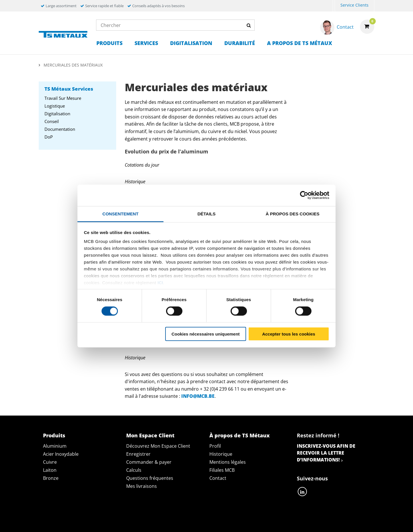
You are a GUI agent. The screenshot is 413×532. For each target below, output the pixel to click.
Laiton (50, 470)
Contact (218, 478)
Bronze (51, 478)
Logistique (55, 106)
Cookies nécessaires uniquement (206, 334)
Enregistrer (138, 454)
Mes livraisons (142, 486)
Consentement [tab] (120, 214)
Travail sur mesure (63, 98)
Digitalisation (191, 43)
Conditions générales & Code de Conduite (218, 521)
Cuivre (50, 462)
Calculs (134, 470)
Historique (221, 454)
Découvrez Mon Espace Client (158, 446)
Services (146, 43)
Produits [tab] (54, 435)
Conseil (52, 121)
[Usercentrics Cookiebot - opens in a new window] (304, 195)
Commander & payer (149, 462)
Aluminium (55, 446)
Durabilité (240, 43)
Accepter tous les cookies (289, 334)
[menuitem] (334, 6)
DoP (49, 137)
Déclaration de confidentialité (120, 521)
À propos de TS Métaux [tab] (239, 435)
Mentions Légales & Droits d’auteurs (323, 521)
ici (160, 283)
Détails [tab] (206, 214)
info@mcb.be (198, 396)
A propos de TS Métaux (300, 43)
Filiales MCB (222, 470)
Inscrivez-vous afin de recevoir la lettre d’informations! (326, 453)
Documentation (60, 129)
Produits (109, 43)
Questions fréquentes (150, 478)
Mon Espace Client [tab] (150, 435)
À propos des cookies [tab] (293, 214)
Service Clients (354, 5)
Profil (215, 446)
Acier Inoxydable (61, 454)
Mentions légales (228, 462)
